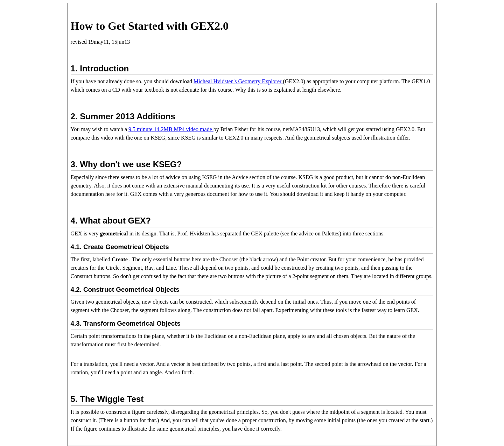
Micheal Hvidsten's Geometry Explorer (238, 81)
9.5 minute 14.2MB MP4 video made (171, 129)
